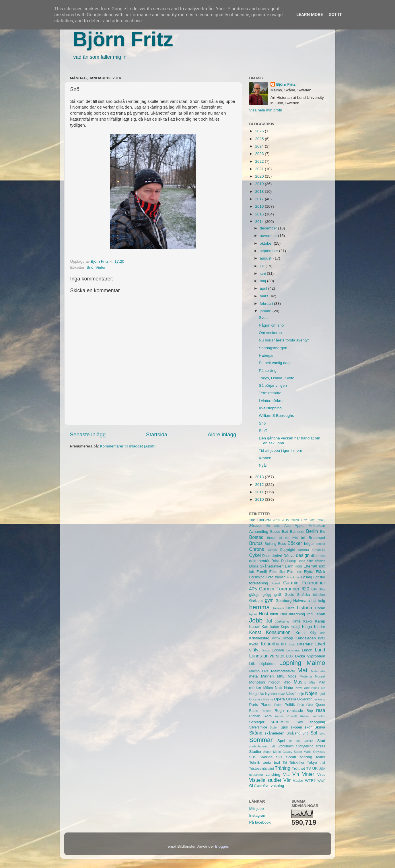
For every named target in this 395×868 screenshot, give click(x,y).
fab (252, 572)
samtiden (319, 716)
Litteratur (305, 644)
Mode (292, 676)
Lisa (292, 644)
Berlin (312, 531)
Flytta (309, 572)
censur (320, 544)
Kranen (265, 458)
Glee (322, 589)
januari (266, 311)
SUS (253, 757)
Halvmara (301, 601)
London (278, 650)
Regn (279, 711)
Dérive (289, 556)
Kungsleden (306, 638)
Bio (323, 532)
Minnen (267, 676)
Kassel (254, 627)
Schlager (257, 722)
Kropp (288, 638)
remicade (295, 711)
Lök (252, 664)
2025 (260, 139)
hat (314, 601)
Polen (278, 705)
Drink (275, 561)
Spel (281, 741)
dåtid (310, 561)
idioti (274, 614)
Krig (313, 633)
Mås (312, 682)
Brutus (256, 543)
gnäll (278, 595)
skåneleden (274, 733)
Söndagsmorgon (273, 348)
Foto (270, 577)
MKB (281, 676)
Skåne (256, 733)
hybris (253, 614)
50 (268, 526)
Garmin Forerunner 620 (284, 589)
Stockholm (286, 746)
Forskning (257, 577)
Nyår (263, 465)
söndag (306, 757)
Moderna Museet (313, 676)
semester (280, 722)
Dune (301, 561)
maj (264, 281)
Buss (282, 544)
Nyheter (271, 694)
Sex (300, 722)
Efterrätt (310, 566)
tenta (267, 762)
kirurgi (295, 627)
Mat (302, 670)
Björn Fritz (123, 39)
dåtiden (320, 561)
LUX (290, 656)
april (264, 288)
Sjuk (284, 727)
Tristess (255, 769)
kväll (322, 638)
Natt (278, 688)
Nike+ (315, 688)
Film (291, 572)
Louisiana (293, 650)
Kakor (308, 621)
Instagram (258, 815)
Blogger (222, 846)
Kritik (276, 638)
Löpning (290, 663)
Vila (286, 774)
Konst (255, 632)
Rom (268, 716)
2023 (260, 154)
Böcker (295, 543)
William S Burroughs (276, 416)
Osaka (291, 699)
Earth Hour (293, 566)
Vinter (101, 267)
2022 (260, 161)
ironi (310, 614)
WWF (321, 781)
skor (308, 727)
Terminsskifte (270, 393)
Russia (304, 716)
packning (319, 699)
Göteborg (283, 601)
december (269, 228)
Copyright (287, 550)
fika (282, 572)
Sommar (261, 740)
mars (265, 296)
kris (323, 633)
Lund (320, 650)
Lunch (307, 650)
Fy (303, 577)
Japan (320, 614)
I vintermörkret (271, 401)
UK (315, 768)
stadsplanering (259, 746)
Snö (90, 267)
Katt (265, 627)
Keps (285, 627)
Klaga (307, 627)
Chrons (257, 549)
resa (321, 710)
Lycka (300, 656)
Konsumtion (278, 632)
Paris (254, 705)
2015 (260, 214)
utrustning (256, 775)
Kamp (320, 621)
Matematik (318, 671)
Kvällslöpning (270, 408)
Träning (283, 768)
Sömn (291, 757)
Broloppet (317, 538)
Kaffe (296, 621)
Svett (263, 318)
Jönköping (282, 621)
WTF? (310, 780)
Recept (266, 711)
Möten (268, 688)
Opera (279, 699)
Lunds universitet (267, 656)
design (303, 555)
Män (322, 682)
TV (309, 768)
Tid (285, 763)
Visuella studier (265, 780)
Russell (292, 716)
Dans (266, 556)
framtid (280, 577)
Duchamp (289, 561)
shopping (317, 722)
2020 (260, 176)
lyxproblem (316, 656)
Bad (285, 532)
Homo (320, 608)
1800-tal (264, 520)
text (277, 762)
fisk (299, 572)
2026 (260, 131)
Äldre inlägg (222, 434)
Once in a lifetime (261, 699)
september (270, 251)
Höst (263, 614)
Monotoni (257, 682)
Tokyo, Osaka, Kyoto (277, 378)
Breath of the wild (282, 538)
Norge (254, 694)
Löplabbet (267, 664)
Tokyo (312, 762)
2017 (260, 199)
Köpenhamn (273, 644)
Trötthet (298, 768)
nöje (301, 694)
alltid (277, 526)
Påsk (310, 705)
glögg (267, 595)
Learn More (310, 15)
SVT (279, 757)
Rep (310, 711)
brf (303, 538)
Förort (276, 583)
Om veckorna (270, 333)
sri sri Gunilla (301, 741)
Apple (300, 526)
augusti (267, 258)
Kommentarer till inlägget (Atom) (128, 446)
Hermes (279, 608)
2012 (260, 485)
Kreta (300, 633)
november (269, 236)
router (279, 716)
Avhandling (259, 532)
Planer (266, 705)
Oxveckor (304, 699)
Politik (290, 705)
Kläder (319, 627)
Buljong (271, 544)
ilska (284, 614)
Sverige (266, 757)
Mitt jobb (257, 809)
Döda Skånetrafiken (266, 566)
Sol (314, 733)
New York (302, 688)
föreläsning (259, 583)
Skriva (320, 727)
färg (309, 577)
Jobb (256, 620)
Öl (251, 786)
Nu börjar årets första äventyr (284, 340)
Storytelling (305, 746)
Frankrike (293, 577)
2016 (260, 206)
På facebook (260, 822)
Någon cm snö (271, 325)
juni (263, 273)
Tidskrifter (297, 763)
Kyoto (254, 644)
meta (254, 676)
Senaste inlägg (88, 434)
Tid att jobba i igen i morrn (281, 450)
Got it (335, 15)
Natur (289, 688)
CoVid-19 (319, 550)
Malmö (316, 663)
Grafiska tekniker (311, 595)
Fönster (319, 577)
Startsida (157, 434)
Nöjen (311, 693)
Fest (273, 572)
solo (322, 733)
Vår (287, 780)
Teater (320, 757)
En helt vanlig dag (274, 363)
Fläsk (320, 572)
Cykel (255, 555)
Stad (321, 741)
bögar (309, 544)
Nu (262, 694)
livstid (266, 650)
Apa (287, 526)
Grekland (256, 601)
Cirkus (272, 550)
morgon (274, 682)
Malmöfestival (283, 671)
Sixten (274, 727)
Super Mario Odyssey (309, 752)
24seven (256, 526)
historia (305, 608)
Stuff (263, 431)
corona (304, 550)
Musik (300, 682)
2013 (260, 477)
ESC (322, 566)
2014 (260, 222)
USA (322, 769)
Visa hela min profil (266, 110)
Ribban (255, 716)
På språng (268, 371)
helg (322, 601)
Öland (258, 786)
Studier (255, 752)
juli (263, 266)
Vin (296, 774)
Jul (269, 621)
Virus (321, 775)
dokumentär (259, 561)
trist (322, 763)
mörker (255, 688)
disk (322, 556)
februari (267, 304)
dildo (315, 556)
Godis (289, 595)
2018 (260, 192)
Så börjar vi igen (273, 385)
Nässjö (291, 694)
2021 (260, 169)
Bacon (275, 532)
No (323, 688)
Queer (320, 705)
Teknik (255, 762)
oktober (267, 243)
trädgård (268, 769)
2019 (260, 184)
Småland (293, 733)
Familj (262, 572)
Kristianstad (259, 638)
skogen (296, 727)
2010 (260, 499)
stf (273, 746)
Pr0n (301, 705)
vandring (273, 774)
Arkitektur (317, 526)
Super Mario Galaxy (278, 752)
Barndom (297, 532)
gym (269, 600)
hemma (260, 607)
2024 (260, 146)
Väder (298, 780)
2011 (260, 492)
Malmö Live (259, 671)
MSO (287, 682)
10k (252, 520)
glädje (254, 595)
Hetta (290, 608)
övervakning (274, 786)
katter (275, 627)
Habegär (266, 355)
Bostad (256, 537)
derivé (277, 556)
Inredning (297, 614)
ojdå (322, 694)
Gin (314, 589)
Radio (254, 711)
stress (320, 746)
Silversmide (258, 727)
